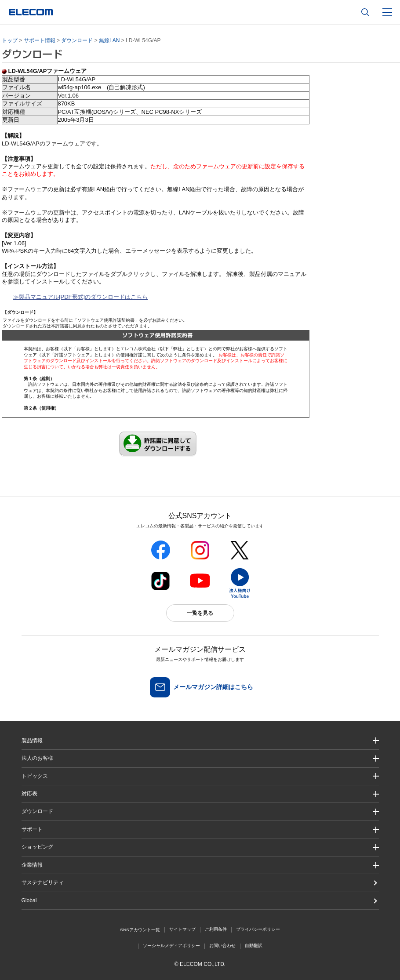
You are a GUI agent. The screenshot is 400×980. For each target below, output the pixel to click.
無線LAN (109, 40)
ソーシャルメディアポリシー (171, 946)
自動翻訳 (254, 946)
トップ (10, 40)
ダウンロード (77, 40)
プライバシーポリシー (258, 929)
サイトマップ (182, 929)
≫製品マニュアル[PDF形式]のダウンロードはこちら (80, 297)
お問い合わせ (222, 946)
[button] (200, 776)
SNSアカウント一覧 (140, 930)
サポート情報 (40, 40)
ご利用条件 (216, 929)
